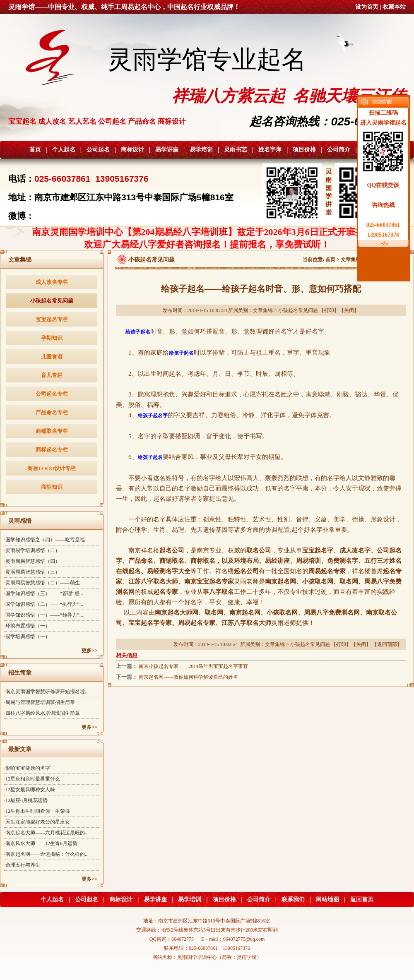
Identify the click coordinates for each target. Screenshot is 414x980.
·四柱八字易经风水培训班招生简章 (42, 713)
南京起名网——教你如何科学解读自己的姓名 (188, 677)
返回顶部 (387, 644)
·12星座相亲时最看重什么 (32, 779)
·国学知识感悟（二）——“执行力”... (44, 604)
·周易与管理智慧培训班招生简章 (40, 702)
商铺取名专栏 (52, 431)
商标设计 (132, 150)
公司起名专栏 (52, 394)
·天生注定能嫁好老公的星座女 (37, 822)
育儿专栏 (52, 375)
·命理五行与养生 (22, 865)
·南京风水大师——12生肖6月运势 (41, 843)
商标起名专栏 (52, 450)
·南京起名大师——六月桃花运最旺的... (46, 833)
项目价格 (304, 150)
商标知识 (52, 487)
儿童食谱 (52, 357)
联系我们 (293, 900)
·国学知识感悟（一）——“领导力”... (44, 615)
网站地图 (327, 900)
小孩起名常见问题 (52, 301)
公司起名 (98, 150)
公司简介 (339, 150)
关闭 (349, 310)
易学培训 (201, 150)
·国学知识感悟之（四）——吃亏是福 (45, 540)
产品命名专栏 (52, 412)
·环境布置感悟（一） (27, 626)
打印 (329, 310)
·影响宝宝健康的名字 (27, 768)
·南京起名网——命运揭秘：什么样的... (46, 854)
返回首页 (362, 900)
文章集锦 (351, 259)
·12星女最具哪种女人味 (30, 790)
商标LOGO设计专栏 (52, 468)
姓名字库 (270, 150)
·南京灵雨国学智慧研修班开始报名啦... (46, 692)
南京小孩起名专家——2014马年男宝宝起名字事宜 (193, 666)
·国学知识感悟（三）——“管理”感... (44, 593)
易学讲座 (167, 150)
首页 (35, 150)
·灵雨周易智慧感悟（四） (32, 561)
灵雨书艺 (236, 150)
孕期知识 (52, 338)
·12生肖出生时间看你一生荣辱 (37, 811)
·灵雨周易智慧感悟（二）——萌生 (42, 583)
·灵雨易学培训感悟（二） (32, 550)
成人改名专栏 (52, 282)
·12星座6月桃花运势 (26, 800)
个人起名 (64, 150)
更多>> (89, 651)
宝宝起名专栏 (52, 319)
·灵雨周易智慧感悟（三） (32, 572)
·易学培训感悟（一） (27, 637)
